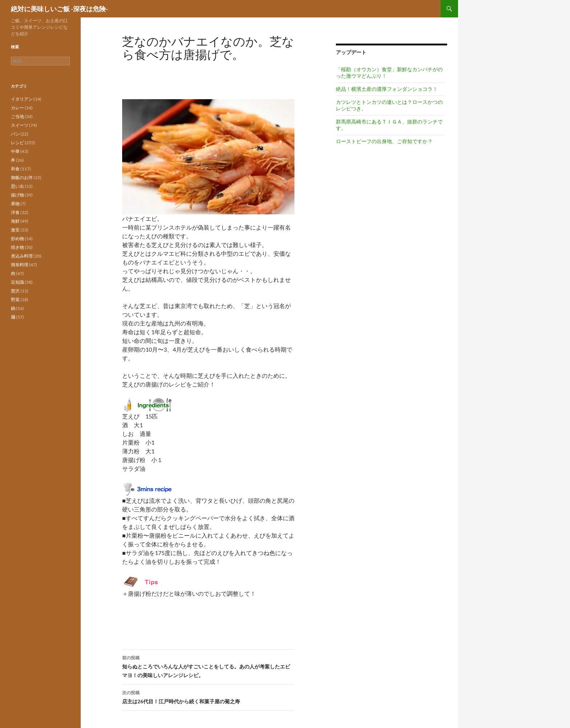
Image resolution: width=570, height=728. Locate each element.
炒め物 (17, 238)
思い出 (17, 186)
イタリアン (22, 99)
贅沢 (15, 291)
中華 (15, 151)
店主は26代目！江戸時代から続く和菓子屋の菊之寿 (208, 696)
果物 (15, 204)
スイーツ (20, 125)
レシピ (17, 143)
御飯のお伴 (22, 177)
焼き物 (17, 247)
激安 (15, 230)
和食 (15, 169)
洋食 (15, 212)
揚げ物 (17, 195)
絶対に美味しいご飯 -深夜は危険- (59, 9)
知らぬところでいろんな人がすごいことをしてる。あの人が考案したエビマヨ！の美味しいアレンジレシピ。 (208, 666)
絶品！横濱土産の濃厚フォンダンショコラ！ (387, 89)
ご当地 (17, 116)
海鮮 (15, 221)
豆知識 (17, 282)
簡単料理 (20, 265)
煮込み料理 (22, 256)
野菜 (15, 300)
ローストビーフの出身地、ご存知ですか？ (384, 141)
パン (15, 134)
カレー (17, 108)
